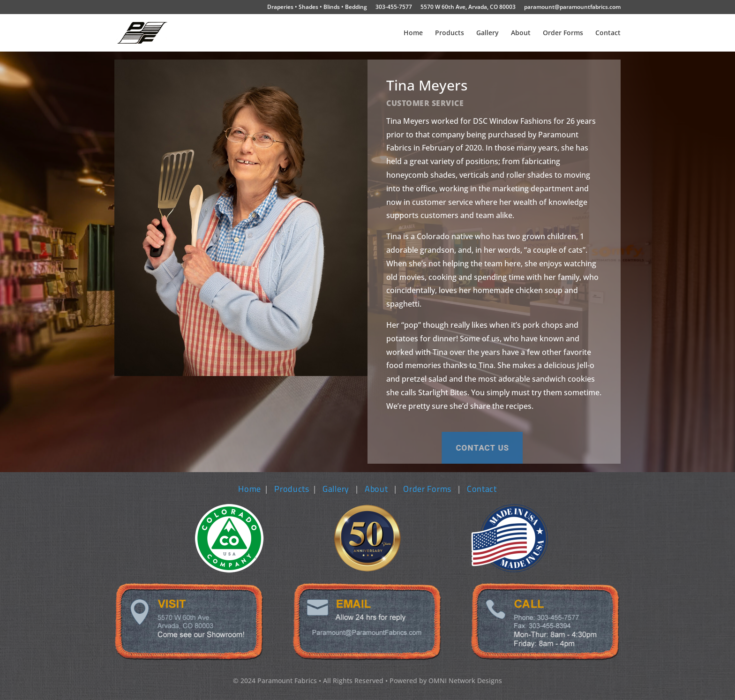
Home (413, 33)
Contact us (369, 448)
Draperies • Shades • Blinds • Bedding (317, 8)
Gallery (487, 33)
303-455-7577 (394, 8)
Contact (608, 33)
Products (450, 33)
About (521, 33)
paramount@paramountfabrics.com (572, 8)
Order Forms (563, 33)
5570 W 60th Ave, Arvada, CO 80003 (468, 8)
